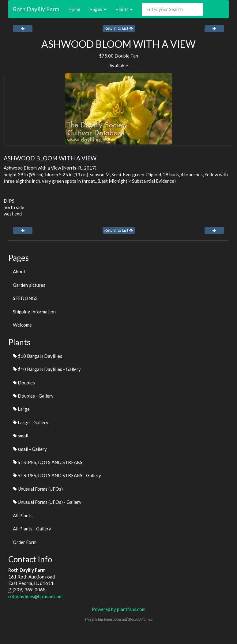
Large (21, 409)
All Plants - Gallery (32, 529)
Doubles (24, 383)
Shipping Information (34, 312)
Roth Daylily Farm (36, 9)
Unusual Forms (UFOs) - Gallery (47, 502)
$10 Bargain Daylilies (38, 356)
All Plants (23, 515)
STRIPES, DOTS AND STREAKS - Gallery (57, 475)
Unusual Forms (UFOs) (38, 489)
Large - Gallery (31, 422)
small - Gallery (30, 449)
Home (74, 9)
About (19, 271)
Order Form (25, 542)
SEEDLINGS (25, 298)
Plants (124, 9)
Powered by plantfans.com (119, 609)
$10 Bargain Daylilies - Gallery (47, 369)
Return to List (119, 28)
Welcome (22, 325)
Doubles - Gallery (33, 396)
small (21, 436)
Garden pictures (29, 285)
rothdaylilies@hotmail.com (35, 596)
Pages (98, 9)
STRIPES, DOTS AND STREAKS (48, 462)
